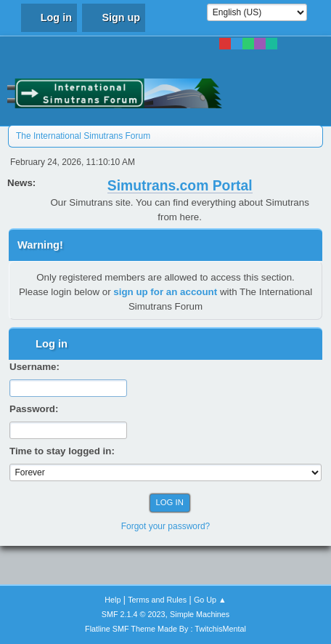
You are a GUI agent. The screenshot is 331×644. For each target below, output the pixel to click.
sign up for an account (165, 292)
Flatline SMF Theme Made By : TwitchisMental (165, 629)
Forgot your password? (166, 526)
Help (113, 600)
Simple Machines (200, 614)
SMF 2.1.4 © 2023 (134, 614)
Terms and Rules (157, 600)
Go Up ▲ (210, 600)
